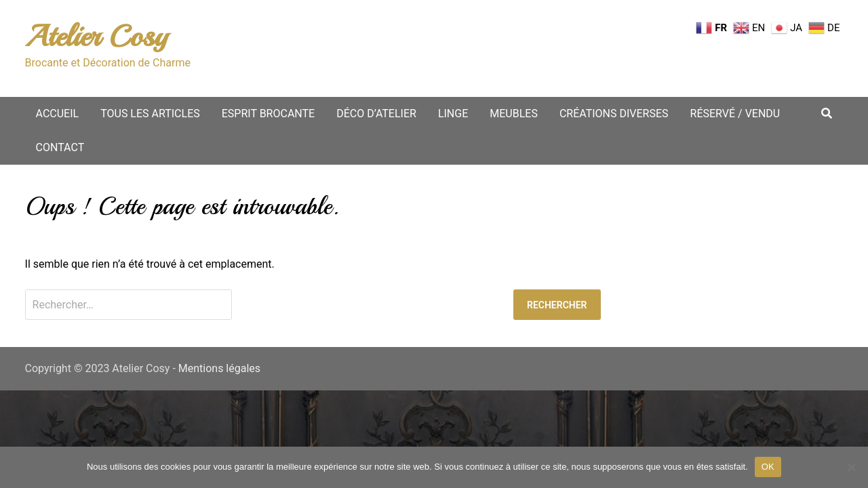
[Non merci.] (851, 467)
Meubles (514, 114)
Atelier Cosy (96, 36)
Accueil (58, 114)
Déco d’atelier (376, 114)
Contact (60, 147)
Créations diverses (614, 114)
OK (768, 467)
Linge (453, 114)
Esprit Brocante (268, 114)
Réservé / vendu (735, 114)
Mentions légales (219, 368)
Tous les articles (150, 114)
